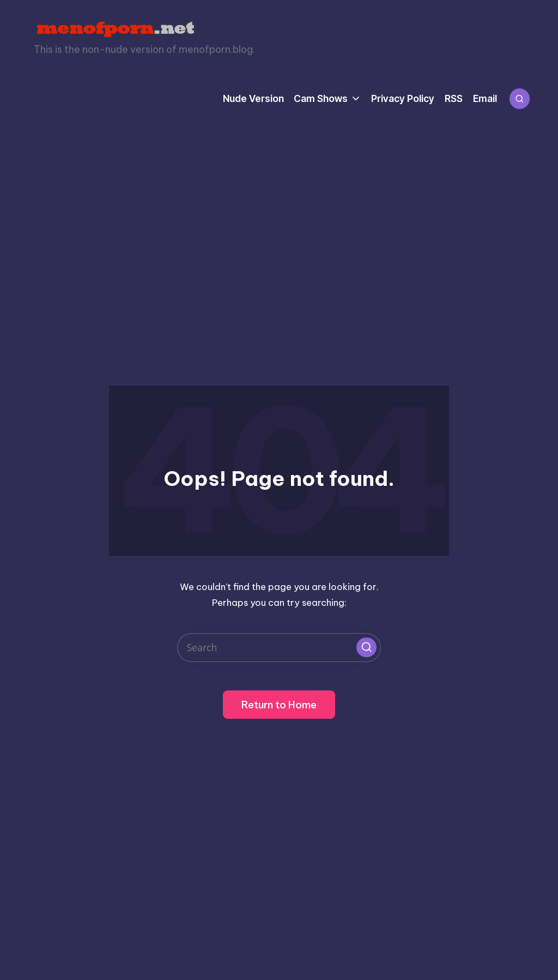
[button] (366, 647)
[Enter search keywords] (279, 648)
